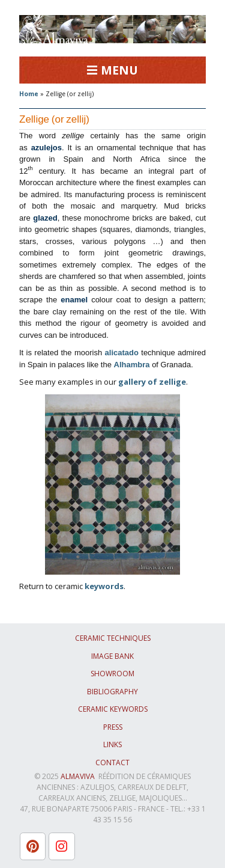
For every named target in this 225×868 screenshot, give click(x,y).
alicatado (122, 353)
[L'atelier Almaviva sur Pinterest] (33, 846)
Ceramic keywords (113, 709)
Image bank (112, 656)
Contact (112, 763)
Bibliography (112, 692)
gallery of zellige (152, 382)
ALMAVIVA (78, 776)
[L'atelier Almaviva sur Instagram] (61, 846)
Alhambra (132, 365)
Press (113, 727)
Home (29, 94)
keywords (104, 586)
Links (112, 744)
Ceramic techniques (113, 638)
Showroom (112, 674)
